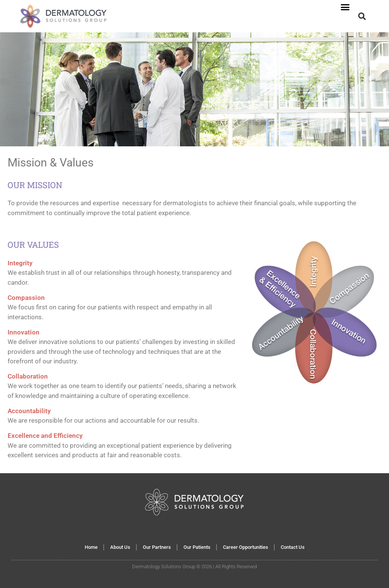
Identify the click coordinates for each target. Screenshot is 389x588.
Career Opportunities (246, 547)
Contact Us (293, 547)
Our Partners (157, 547)
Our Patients (197, 547)
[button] (345, 7)
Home (91, 547)
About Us (120, 547)
